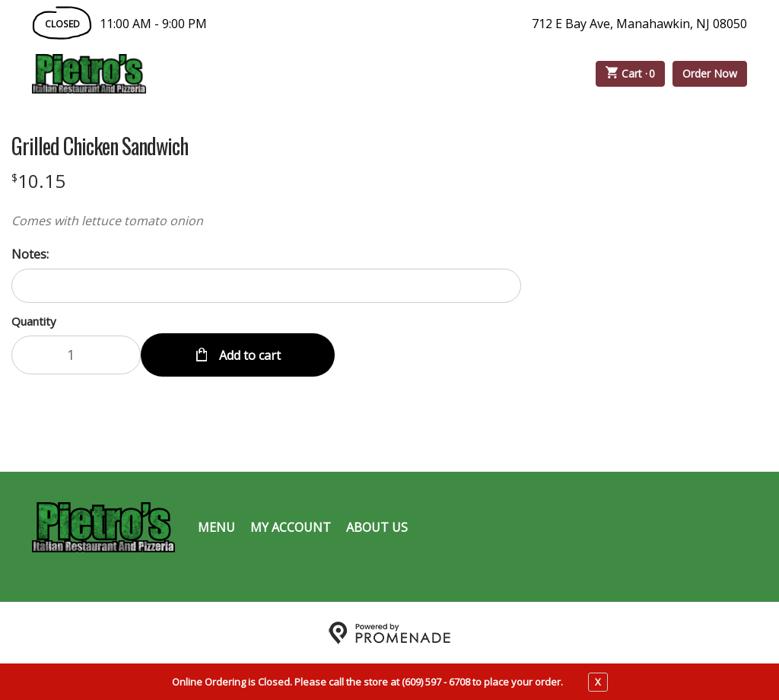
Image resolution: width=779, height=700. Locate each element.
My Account (291, 527)
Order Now (710, 73)
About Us (377, 527)
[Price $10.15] (38, 181)
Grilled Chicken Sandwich (100, 146)
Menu (216, 527)
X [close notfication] (598, 682)
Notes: (30, 254)
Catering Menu (366, 74)
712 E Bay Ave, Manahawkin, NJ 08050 (639, 24)
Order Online (233, 74)
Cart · (631, 74)
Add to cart (248, 355)
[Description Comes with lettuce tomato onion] (266, 221)
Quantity (34, 321)
